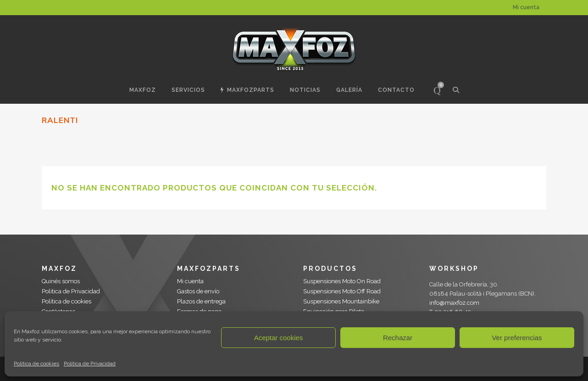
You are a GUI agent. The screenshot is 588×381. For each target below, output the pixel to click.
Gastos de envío (198, 291)
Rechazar (398, 338)
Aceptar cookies (279, 338)
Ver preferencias (517, 338)
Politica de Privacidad (90, 364)
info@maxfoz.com (454, 303)
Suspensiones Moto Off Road (342, 291)
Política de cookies (36, 364)
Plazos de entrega (201, 301)
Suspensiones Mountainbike (341, 301)
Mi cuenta (526, 7)
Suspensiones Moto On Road (342, 281)
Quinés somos (61, 281)
